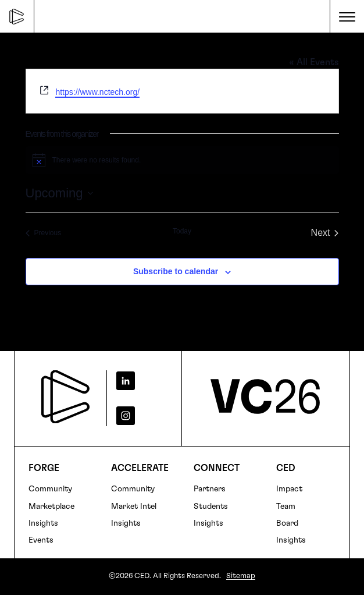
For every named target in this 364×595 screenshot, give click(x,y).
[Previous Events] (44, 233)
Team (286, 507)
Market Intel (134, 507)
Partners (210, 489)
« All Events (314, 62)
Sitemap (241, 576)
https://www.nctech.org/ (97, 92)
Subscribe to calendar (176, 271)
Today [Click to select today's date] (182, 231)
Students (211, 507)
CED (286, 468)
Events (41, 540)
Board (287, 523)
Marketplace (51, 507)
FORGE (44, 468)
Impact (289, 489)
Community (50, 489)
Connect (217, 468)
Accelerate (140, 468)
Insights (43, 523)
